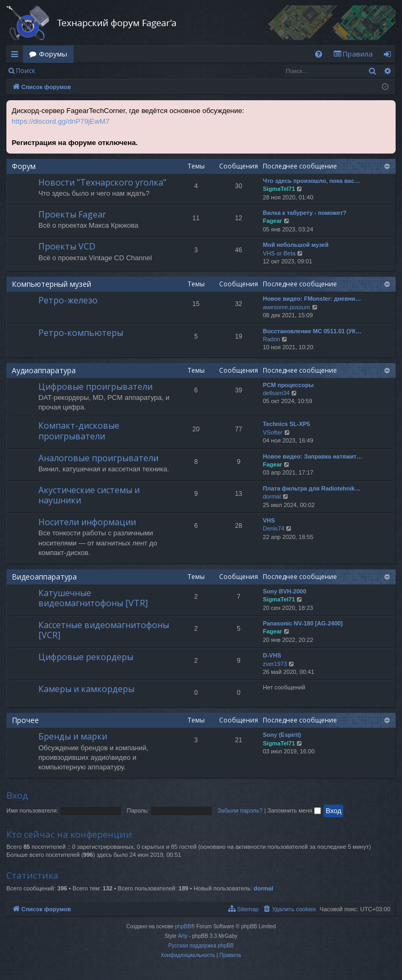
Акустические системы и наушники (89, 495)
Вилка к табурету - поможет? (305, 213)
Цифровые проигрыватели (95, 387)
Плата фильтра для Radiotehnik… (312, 488)
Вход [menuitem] (389, 56)
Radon (271, 339)
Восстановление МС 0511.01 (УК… (312, 331)
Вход (58, 71)
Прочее (25, 720)
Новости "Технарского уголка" (102, 182)
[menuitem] (319, 54)
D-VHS (272, 655)
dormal (272, 496)
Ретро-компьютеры (81, 333)
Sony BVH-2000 (284, 591)
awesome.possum (287, 307)
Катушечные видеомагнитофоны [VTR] (93, 598)
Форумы (53, 54)
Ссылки (17, 56)
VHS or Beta (279, 253)
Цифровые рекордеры (86, 657)
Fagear (272, 221)
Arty (183, 936)
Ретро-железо (68, 300)
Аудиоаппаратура (44, 370)
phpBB (183, 926)
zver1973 (275, 664)
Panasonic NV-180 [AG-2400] (303, 623)
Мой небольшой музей (296, 245)
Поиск (26, 71)
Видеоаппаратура (44, 577)
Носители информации (87, 522)
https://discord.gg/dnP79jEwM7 (61, 121)
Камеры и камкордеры (86, 689)
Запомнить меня (294, 810)
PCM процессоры (288, 385)
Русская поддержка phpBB (201, 946)
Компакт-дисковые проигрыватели (79, 431)
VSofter (273, 432)
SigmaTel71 (279, 189)
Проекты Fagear (72, 214)
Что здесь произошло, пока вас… (312, 181)
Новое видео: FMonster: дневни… (312, 299)
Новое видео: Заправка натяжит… (313, 456)
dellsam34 (276, 393)
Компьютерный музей (51, 284)
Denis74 (274, 528)
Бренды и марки (73, 736)
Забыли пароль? (240, 810)
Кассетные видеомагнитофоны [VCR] (104, 630)
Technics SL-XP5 (286, 424)
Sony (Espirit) (282, 735)
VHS (269, 520)
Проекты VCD (67, 246)
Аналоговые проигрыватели (98, 458)
